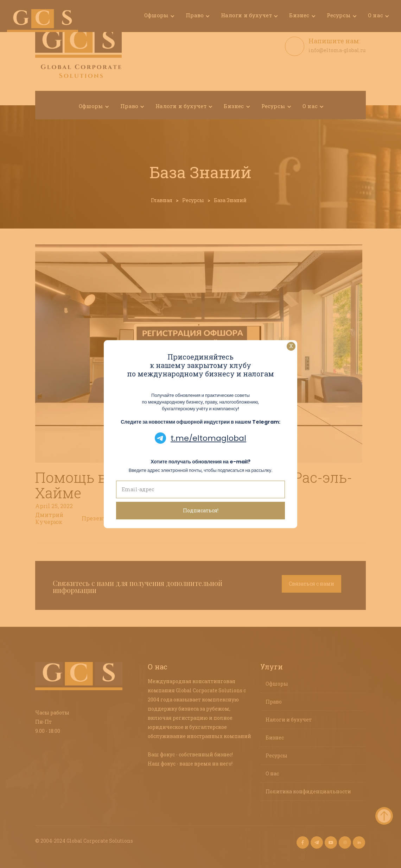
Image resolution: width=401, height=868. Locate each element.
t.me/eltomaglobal (208, 438)
